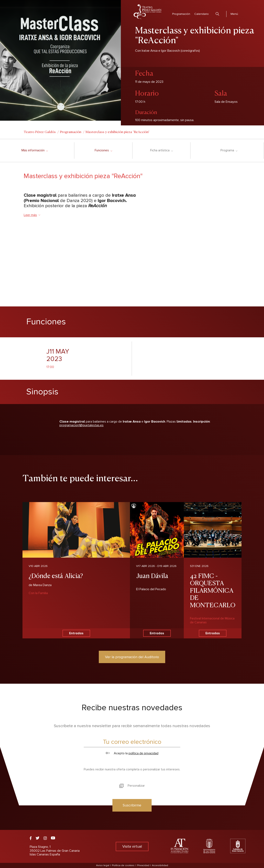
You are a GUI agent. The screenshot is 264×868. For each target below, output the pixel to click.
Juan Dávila (152, 575)
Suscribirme (132, 805)
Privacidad (143, 865)
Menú (234, 14)
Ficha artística (161, 150)
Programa (229, 150)
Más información (35, 150)
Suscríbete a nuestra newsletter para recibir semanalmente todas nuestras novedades (132, 726)
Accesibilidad (160, 865)
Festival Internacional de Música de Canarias (212, 620)
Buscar (217, 14)
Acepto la (132, 753)
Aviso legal (103, 865)
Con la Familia (38, 593)
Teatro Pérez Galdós (40, 132)
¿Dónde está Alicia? (56, 575)
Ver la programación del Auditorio (132, 657)
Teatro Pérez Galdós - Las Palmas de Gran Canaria (147, 12)
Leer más (32, 215)
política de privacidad (143, 753)
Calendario (202, 14)
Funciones (103, 150)
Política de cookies (123, 865)
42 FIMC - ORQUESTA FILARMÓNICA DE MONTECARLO (213, 590)
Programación (181, 14)
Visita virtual (132, 846)
